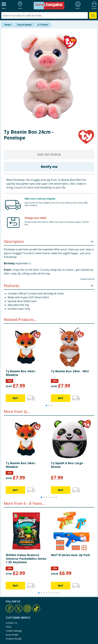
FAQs (9, 627)
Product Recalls (14, 639)
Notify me (49, 167)
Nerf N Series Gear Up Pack (71, 555)
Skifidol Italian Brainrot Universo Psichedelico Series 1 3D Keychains (26, 559)
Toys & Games (24, 25)
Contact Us (11, 623)
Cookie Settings (14, 631)
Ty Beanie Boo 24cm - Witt (70, 371)
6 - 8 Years (43, 25)
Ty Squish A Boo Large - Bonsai (68, 465)
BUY (16, 398)
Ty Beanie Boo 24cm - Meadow (21, 373)
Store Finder (12, 635)
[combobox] (49, 15)
